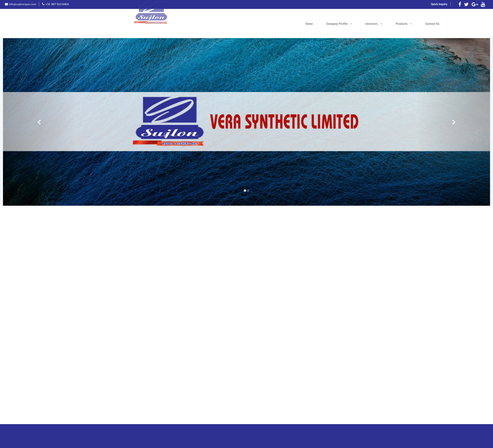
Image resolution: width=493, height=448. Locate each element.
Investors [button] (446, 24)
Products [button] (476, 24)
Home (381, 24)
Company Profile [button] (411, 24)
